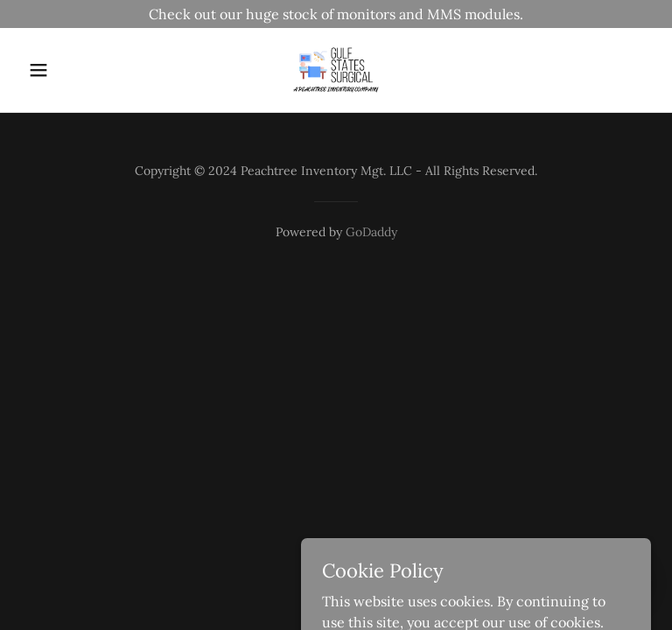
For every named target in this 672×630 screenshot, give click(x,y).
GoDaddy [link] (371, 232)
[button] (68, 70)
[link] (336, 70)
